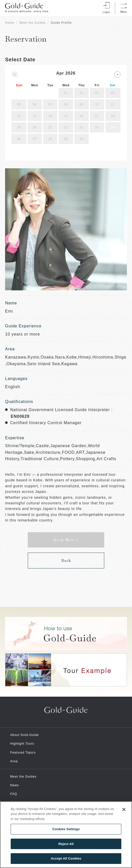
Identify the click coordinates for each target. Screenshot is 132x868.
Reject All (66, 844)
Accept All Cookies (66, 858)
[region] (66, 835)
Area (14, 761)
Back (66, 560)
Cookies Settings (66, 829)
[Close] (124, 810)
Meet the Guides (32, 23)
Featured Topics (23, 753)
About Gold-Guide (24, 735)
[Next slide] (117, 74)
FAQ (14, 794)
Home (10, 23)
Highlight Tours (22, 744)
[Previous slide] (15, 74)
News (15, 785)
